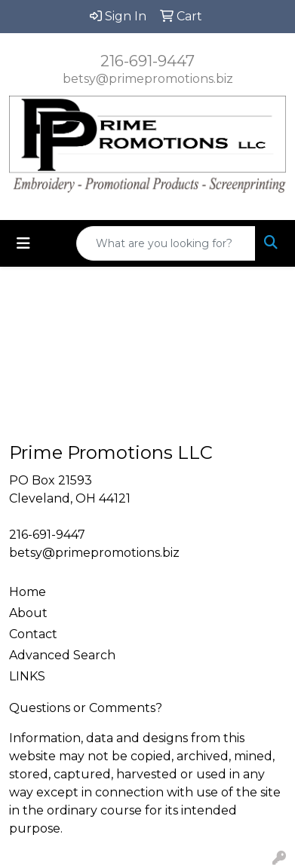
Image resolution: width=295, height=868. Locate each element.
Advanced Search (62, 655)
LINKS (27, 676)
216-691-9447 (147, 61)
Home (28, 592)
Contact (33, 634)
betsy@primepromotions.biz (148, 79)
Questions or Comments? (86, 708)
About (28, 613)
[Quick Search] (166, 243)
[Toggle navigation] (23, 243)
